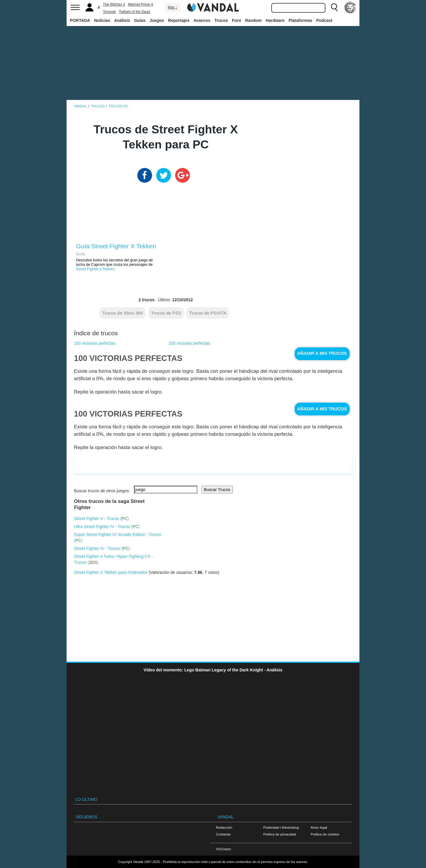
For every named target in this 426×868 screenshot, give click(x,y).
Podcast (324, 20)
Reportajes (179, 20)
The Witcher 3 (114, 4)
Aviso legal (319, 827)
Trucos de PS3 (166, 313)
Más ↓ (172, 7)
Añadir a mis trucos (322, 353)
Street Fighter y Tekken (95, 269)
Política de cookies (325, 834)
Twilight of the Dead (134, 12)
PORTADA (80, 20)
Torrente (109, 12)
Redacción (224, 827)
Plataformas (300, 20)
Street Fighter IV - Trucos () (102, 548)
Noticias (102, 20)
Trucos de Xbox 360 (123, 313)
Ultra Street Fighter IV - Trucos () (107, 527)
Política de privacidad (280, 834)
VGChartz (224, 849)
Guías (140, 20)
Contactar (223, 834)
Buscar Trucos (217, 490)
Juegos (157, 20)
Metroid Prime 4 (141, 4)
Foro (237, 20)
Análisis (122, 20)
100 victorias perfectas (95, 343)
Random (254, 20)
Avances (202, 20)
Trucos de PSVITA (208, 313)
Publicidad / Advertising (281, 827)
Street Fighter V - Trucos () (101, 519)
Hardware (275, 20)
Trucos (221, 20)
